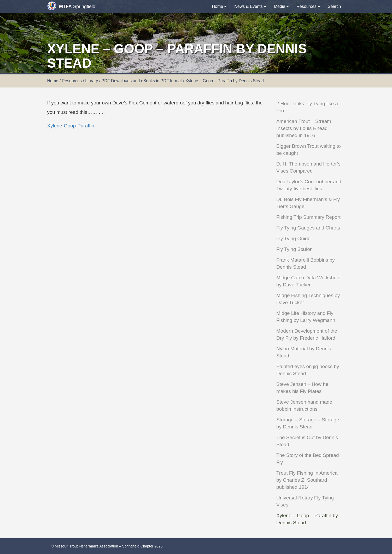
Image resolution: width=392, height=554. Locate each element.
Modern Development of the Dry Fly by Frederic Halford (307, 334)
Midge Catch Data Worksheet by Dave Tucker (308, 281)
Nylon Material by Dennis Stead (304, 352)
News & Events (250, 6)
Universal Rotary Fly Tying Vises (305, 501)
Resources (308, 6)
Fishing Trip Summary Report (308, 217)
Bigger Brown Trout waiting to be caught (309, 150)
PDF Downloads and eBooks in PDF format (142, 81)
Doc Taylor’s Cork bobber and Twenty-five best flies (309, 185)
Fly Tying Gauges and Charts (308, 228)
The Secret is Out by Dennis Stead (307, 441)
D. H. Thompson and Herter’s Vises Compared (308, 167)
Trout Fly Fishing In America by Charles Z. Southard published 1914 (307, 480)
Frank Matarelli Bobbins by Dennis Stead (306, 263)
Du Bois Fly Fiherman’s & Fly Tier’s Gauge (308, 203)
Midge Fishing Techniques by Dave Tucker (308, 299)
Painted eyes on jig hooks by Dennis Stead (308, 370)
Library (92, 81)
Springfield (71, 6)
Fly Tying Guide (293, 238)
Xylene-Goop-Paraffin (71, 126)
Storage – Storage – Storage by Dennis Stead (308, 423)
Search (334, 6)
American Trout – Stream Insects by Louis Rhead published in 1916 (304, 128)
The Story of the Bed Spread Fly (308, 459)
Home (219, 6)
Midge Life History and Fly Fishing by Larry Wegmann (306, 317)
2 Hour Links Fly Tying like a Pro (307, 107)
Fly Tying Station (294, 249)
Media (281, 6)
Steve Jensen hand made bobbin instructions (304, 405)
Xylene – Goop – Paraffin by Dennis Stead (307, 519)
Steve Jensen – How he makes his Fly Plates (302, 388)
